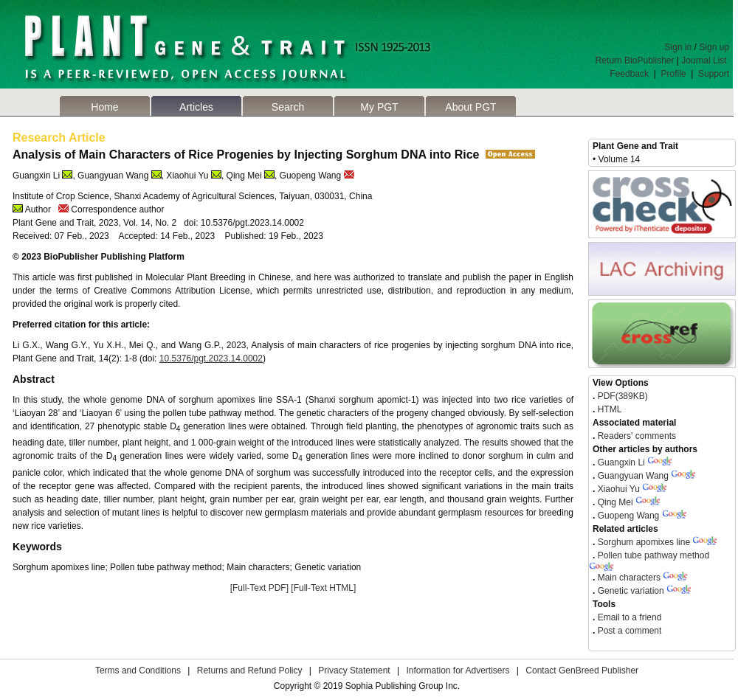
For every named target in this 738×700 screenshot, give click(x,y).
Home (104, 107)
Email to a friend (628, 617)
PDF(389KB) (623, 396)
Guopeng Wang (629, 516)
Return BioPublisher (635, 60)
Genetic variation (631, 591)
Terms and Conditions (138, 670)
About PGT (470, 107)
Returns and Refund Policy (250, 670)
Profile (674, 74)
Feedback (629, 74)
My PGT (379, 107)
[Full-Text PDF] (259, 588)
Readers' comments (635, 436)
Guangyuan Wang (633, 476)
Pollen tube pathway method (653, 555)
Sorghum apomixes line (644, 542)
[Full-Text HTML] (323, 588)
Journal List (705, 60)
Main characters (629, 578)
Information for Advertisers (458, 670)
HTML (608, 409)
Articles (196, 107)
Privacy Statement (354, 670)
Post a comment (628, 631)
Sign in (679, 47)
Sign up (714, 47)
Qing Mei (615, 502)
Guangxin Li (621, 462)
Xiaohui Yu (619, 489)
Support (714, 74)
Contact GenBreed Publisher (582, 670)
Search (288, 107)
